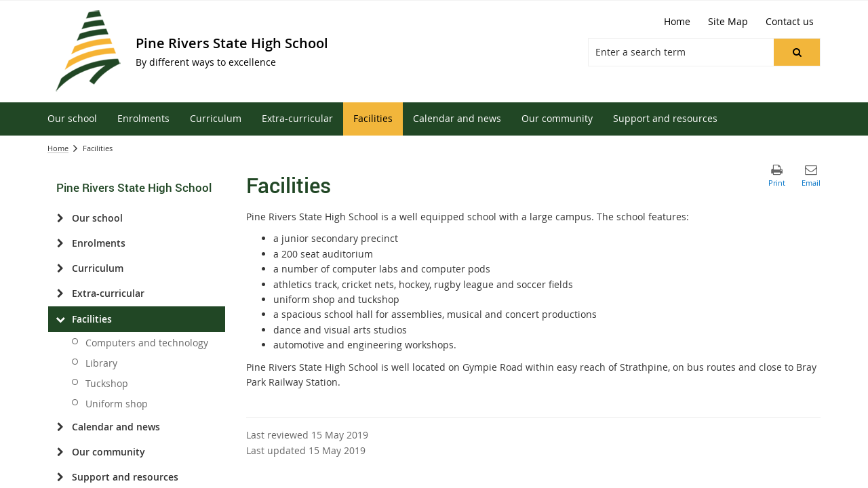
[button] (797, 52)
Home (58, 148)
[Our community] (60, 452)
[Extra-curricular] (60, 293)
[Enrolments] (60, 243)
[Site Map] (728, 22)
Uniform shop (117, 404)
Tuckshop (107, 383)
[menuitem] (72, 119)
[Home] (677, 22)
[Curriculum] (60, 268)
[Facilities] (60, 319)
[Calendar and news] (60, 427)
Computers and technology (147, 343)
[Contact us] (790, 22)
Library (101, 363)
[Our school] (60, 218)
